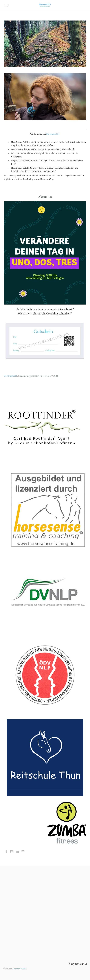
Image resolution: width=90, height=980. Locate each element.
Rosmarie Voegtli (19, 969)
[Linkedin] (17, 851)
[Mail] (23, 851)
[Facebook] (6, 851)
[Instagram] (12, 851)
